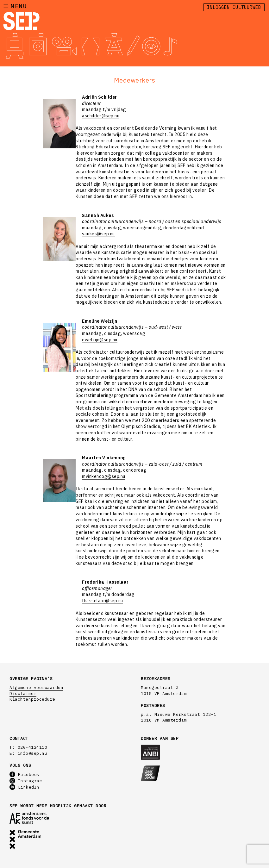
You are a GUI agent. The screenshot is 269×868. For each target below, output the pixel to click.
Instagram (26, 781)
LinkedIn (25, 787)
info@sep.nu (33, 753)
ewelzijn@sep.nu (100, 340)
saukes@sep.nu (98, 234)
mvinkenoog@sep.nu (104, 476)
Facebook (25, 775)
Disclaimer (23, 694)
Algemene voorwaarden (36, 688)
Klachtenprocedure (32, 699)
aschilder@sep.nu (101, 116)
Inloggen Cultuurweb (234, 7)
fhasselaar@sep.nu (103, 601)
